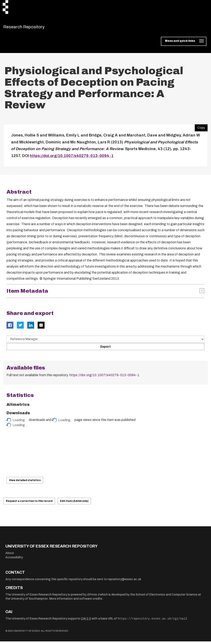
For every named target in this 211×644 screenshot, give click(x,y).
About (10, 556)
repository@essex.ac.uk (124, 582)
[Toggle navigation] (184, 44)
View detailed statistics (25, 483)
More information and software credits (76, 601)
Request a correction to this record (29, 504)
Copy (200, 130)
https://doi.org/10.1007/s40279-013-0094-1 (72, 158)
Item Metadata (27, 294)
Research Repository (34, 28)
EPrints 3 (93, 597)
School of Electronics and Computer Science (166, 597)
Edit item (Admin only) (74, 504)
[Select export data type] (105, 342)
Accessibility (14, 560)
